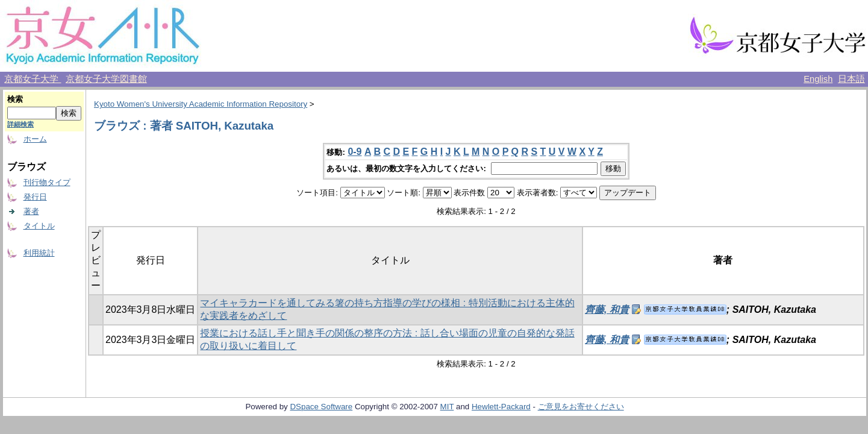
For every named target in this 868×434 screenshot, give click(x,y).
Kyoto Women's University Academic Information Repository (201, 104)
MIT (447, 407)
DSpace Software (321, 407)
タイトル (39, 226)
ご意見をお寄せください (581, 407)
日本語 (851, 79)
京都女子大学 (33, 79)
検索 (15, 99)
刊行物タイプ (47, 182)
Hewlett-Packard (501, 407)
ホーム (35, 139)
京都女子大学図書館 (106, 79)
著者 (31, 211)
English (818, 79)
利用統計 (39, 253)
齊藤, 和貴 (607, 310)
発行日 (35, 197)
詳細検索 (20, 124)
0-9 (354, 152)
